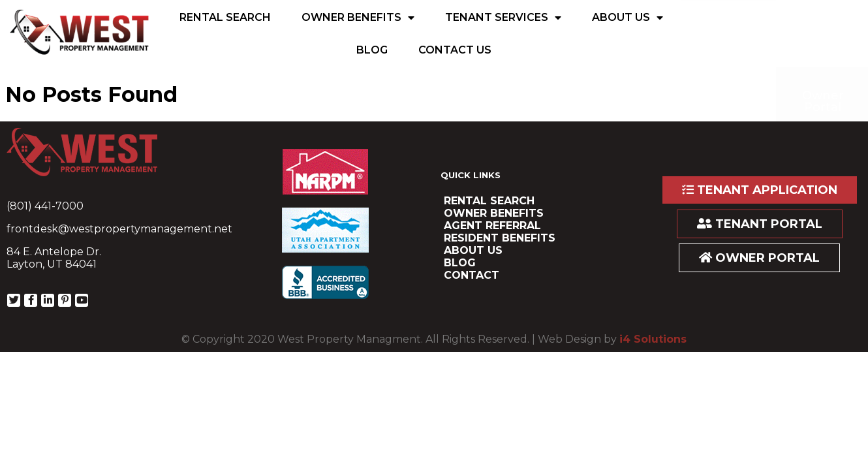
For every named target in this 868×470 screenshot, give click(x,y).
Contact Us (455, 50)
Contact (472, 275)
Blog (372, 50)
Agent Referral (492, 226)
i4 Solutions (653, 339)
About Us (628, 18)
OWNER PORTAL (759, 258)
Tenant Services (503, 18)
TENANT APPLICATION (760, 190)
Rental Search (225, 17)
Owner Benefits (358, 18)
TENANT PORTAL (760, 224)
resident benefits (500, 238)
